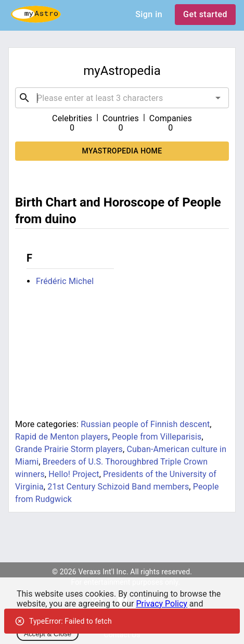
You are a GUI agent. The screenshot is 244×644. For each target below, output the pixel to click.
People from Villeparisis (157, 437)
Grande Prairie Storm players (69, 449)
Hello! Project (74, 474)
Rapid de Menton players (62, 437)
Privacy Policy (162, 604)
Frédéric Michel (65, 281)
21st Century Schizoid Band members (118, 487)
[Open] (218, 98)
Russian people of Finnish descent (145, 424)
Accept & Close (48, 634)
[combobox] (122, 98)
